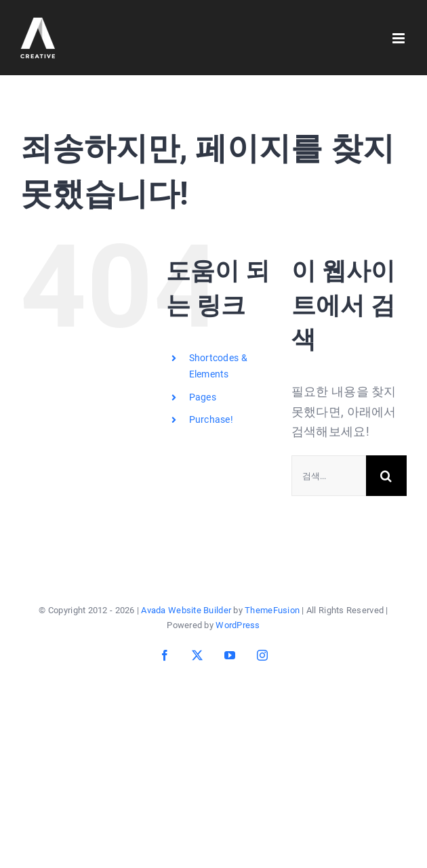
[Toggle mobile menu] (400, 38)
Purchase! (211, 419)
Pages (203, 397)
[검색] (386, 476)
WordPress (238, 625)
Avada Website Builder (186, 610)
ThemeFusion (272, 610)
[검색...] (329, 476)
